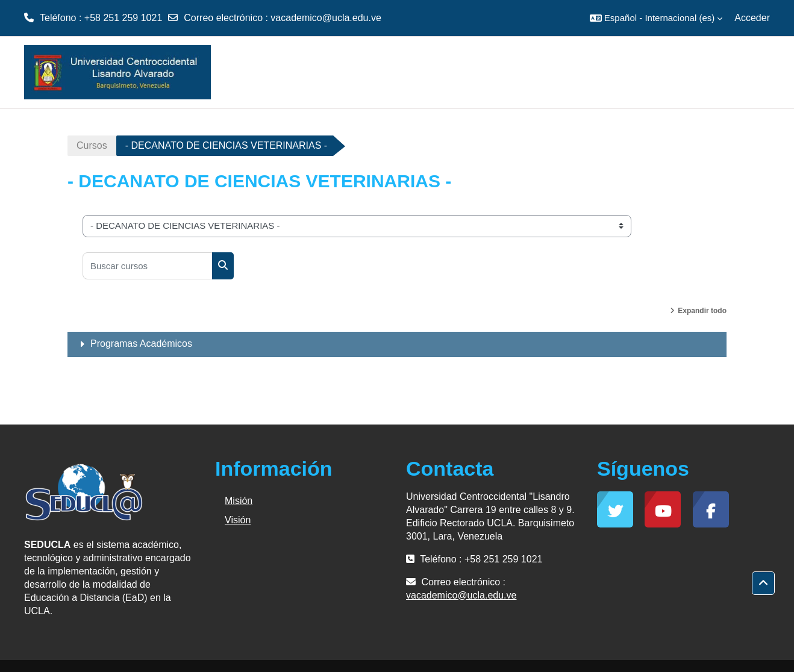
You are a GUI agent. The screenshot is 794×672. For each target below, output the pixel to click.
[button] (656, 18)
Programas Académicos (141, 344)
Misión (239, 501)
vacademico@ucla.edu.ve (326, 18)
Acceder (752, 18)
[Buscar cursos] (148, 266)
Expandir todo (702, 311)
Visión (238, 520)
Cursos (92, 145)
